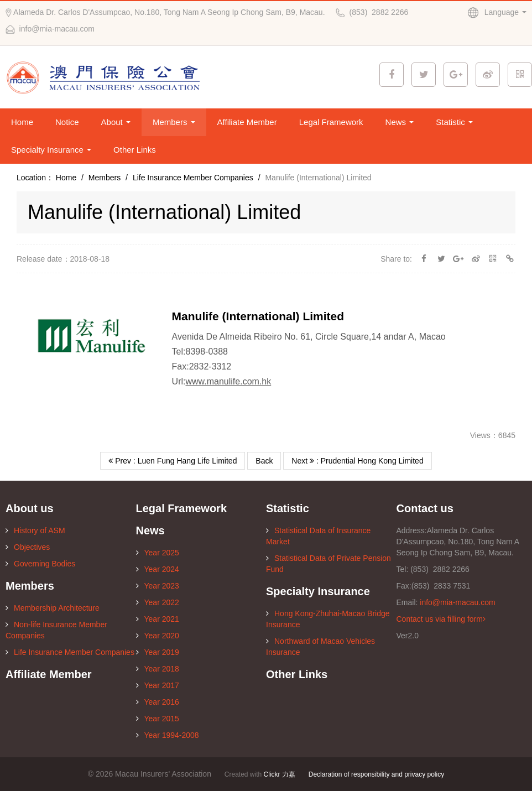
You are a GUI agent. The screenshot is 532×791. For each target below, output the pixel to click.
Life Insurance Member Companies (193, 178)
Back (264, 461)
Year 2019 (158, 652)
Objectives (28, 547)
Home (22, 122)
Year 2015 (158, 719)
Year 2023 (158, 586)
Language (497, 12)
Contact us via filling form (441, 619)
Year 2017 (158, 685)
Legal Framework (331, 122)
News (400, 122)
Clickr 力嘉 (280, 774)
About (116, 122)
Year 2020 (158, 636)
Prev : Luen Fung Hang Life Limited (173, 461)
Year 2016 (158, 702)
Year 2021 (158, 619)
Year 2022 (158, 602)
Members (174, 122)
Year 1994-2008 (168, 735)
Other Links (135, 150)
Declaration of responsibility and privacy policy (376, 774)
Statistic (454, 122)
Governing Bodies (40, 564)
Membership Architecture (53, 608)
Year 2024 (158, 569)
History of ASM (35, 530)
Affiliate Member (247, 122)
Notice (67, 122)
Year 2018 (158, 669)
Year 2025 (158, 553)
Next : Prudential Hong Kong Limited (357, 461)
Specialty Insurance (51, 150)
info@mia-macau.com (457, 602)
